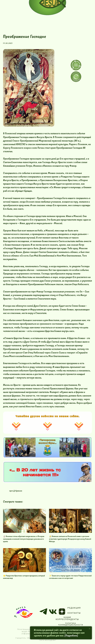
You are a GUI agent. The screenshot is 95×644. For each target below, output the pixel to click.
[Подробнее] (71, 636)
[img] (76, 77)
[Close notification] (90, 629)
